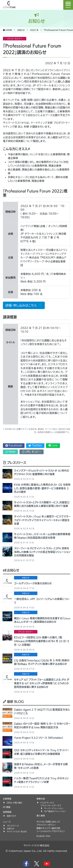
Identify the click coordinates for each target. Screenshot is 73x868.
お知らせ (11, 570)
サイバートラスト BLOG (17, 832)
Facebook (14, 446)
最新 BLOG (13, 701)
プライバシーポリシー (46, 825)
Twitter (35, 446)
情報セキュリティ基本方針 (48, 828)
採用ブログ (11, 816)
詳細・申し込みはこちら (22, 305)
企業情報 (7, 799)
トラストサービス (47, 803)
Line (53, 446)
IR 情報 (7, 807)
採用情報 (7, 812)
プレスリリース (15, 462)
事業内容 (41, 799)
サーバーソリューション (54, 808)
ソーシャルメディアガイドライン (51, 831)
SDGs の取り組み (15, 803)
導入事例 (41, 816)
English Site (44, 836)
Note (10, 452)
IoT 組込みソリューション (55, 811)
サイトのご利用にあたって (48, 822)
